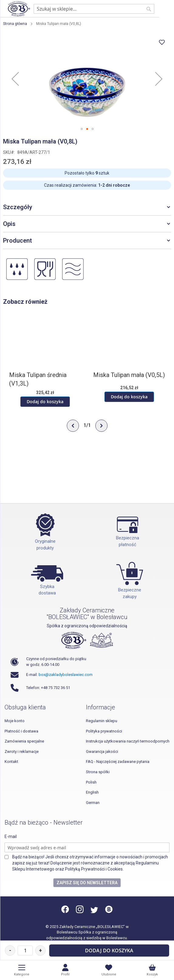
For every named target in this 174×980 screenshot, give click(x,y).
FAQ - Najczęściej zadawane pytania (118, 762)
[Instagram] (80, 912)
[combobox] (94, 9)
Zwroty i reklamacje (22, 751)
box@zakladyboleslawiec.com (66, 675)
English (92, 792)
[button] (15, 79)
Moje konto (15, 721)
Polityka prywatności (104, 731)
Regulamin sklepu (102, 721)
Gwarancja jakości (102, 751)
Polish (91, 782)
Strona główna (15, 24)
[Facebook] (66, 912)
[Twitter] (94, 912)
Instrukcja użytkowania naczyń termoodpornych (128, 741)
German (93, 803)
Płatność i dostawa (21, 731)
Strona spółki (98, 772)
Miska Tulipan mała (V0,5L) (129, 375)
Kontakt (11, 762)
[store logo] (19, 9)
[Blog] (109, 912)
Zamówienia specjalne (24, 741)
